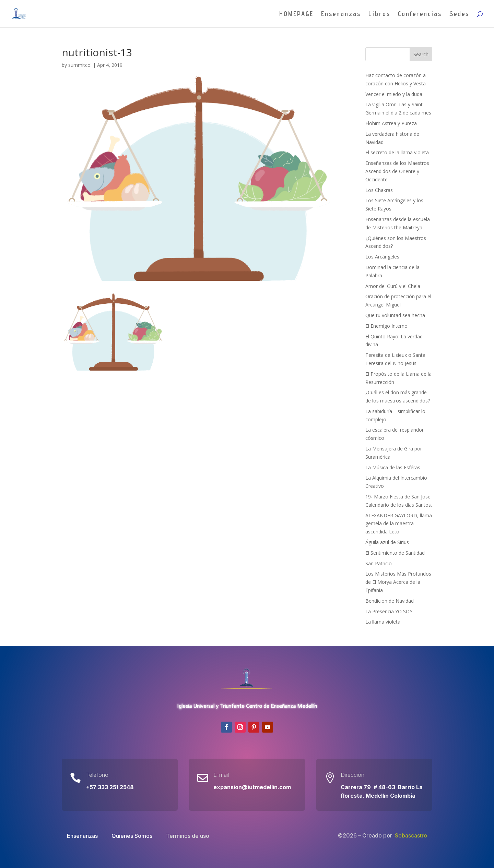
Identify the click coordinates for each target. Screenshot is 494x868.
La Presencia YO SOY (389, 611)
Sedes (459, 14)
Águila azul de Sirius (387, 542)
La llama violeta (383, 622)
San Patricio (379, 563)
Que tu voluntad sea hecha (395, 315)
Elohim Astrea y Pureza (391, 123)
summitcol (80, 65)
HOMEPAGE (296, 14)
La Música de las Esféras (393, 467)
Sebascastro (411, 835)
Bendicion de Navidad (390, 601)
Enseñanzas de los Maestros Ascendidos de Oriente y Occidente (397, 171)
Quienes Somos (132, 836)
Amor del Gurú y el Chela (393, 286)
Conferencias (420, 14)
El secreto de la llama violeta (397, 152)
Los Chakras (379, 190)
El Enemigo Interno (386, 326)
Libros (379, 14)
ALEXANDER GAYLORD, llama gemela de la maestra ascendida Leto (399, 524)
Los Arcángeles (382, 257)
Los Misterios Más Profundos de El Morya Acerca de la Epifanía (398, 582)
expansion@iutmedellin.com (252, 787)
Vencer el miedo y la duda (394, 94)
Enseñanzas (341, 14)
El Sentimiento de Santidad (395, 553)
